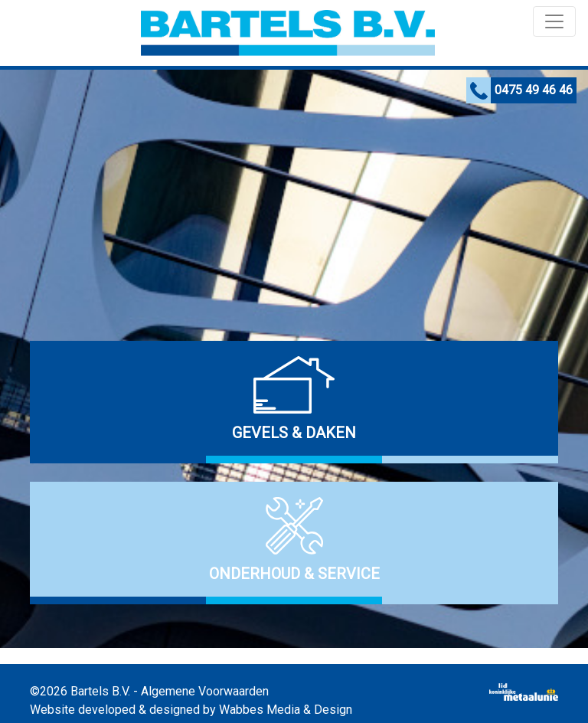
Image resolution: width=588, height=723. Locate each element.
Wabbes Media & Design (286, 710)
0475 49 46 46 (534, 90)
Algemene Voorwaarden (205, 691)
